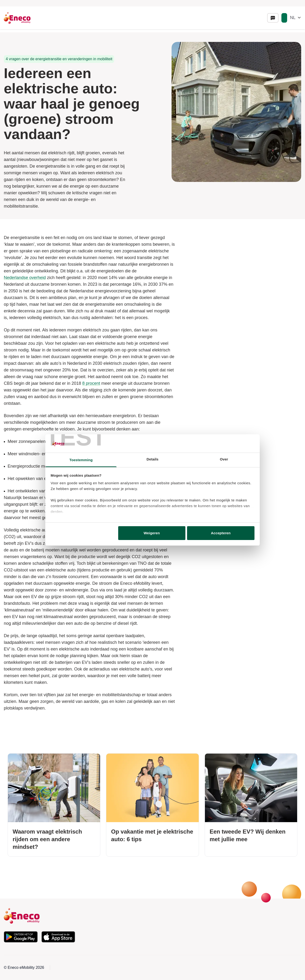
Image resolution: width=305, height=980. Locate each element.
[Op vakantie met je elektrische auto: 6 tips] (152, 805)
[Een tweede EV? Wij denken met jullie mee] (251, 805)
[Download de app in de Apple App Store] (58, 937)
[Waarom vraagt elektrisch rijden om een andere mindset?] (54, 805)
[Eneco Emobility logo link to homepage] (17, 18)
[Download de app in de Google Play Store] (21, 937)
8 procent (91, 383)
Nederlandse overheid (25, 278)
